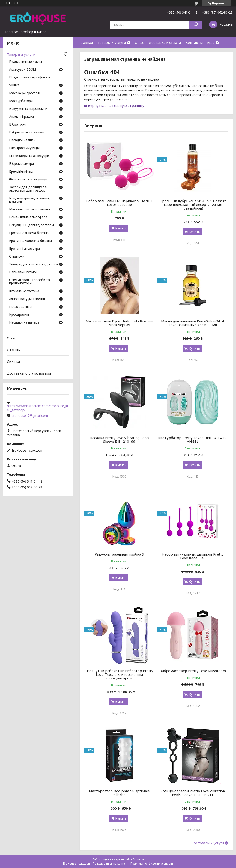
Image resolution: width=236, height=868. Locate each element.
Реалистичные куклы (26, 62)
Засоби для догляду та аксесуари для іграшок (28, 189)
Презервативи (20, 307)
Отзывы (14, 350)
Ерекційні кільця (22, 172)
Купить (121, 228)
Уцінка (14, 85)
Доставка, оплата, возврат (30, 373)
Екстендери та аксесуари (29, 156)
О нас (139, 42)
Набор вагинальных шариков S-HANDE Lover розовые (119, 203)
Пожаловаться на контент (110, 863)
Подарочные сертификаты (30, 78)
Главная (86, 42)
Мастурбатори (21, 101)
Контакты (194, 42)
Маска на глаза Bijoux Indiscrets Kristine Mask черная (119, 323)
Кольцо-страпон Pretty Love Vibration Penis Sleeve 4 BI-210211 (193, 793)
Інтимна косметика (24, 291)
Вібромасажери (22, 164)
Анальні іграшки (22, 117)
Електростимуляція (24, 148)
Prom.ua (138, 859)
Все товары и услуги (208, 843)
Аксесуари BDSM (23, 70)
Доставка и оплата (165, 42)
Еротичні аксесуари (25, 249)
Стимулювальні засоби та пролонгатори (29, 282)
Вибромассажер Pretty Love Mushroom (193, 671)
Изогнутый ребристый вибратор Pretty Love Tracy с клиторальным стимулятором (119, 674)
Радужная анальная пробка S (119, 554)
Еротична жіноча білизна (29, 233)
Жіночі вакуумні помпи (27, 299)
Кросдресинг (19, 315)
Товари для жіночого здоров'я (34, 264)
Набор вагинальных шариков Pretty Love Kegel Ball (193, 556)
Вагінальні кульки (23, 272)
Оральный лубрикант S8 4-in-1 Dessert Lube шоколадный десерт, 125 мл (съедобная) (193, 204)
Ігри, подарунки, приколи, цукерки (29, 200)
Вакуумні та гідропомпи (28, 109)
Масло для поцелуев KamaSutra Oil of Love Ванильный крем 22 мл (193, 323)
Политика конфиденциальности (152, 863)
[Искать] (196, 25)
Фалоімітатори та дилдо (29, 180)
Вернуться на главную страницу (116, 105)
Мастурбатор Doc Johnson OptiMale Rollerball (119, 793)
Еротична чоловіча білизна (31, 241)
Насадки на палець (24, 323)
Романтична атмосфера (28, 217)
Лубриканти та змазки (27, 132)
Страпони (17, 257)
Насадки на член (22, 140)
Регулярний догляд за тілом (32, 225)
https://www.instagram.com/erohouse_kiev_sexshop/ (37, 408)
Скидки (13, 361)
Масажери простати (25, 93)
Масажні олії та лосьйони (29, 210)
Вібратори (17, 125)
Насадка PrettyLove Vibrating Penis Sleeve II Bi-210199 (119, 439)
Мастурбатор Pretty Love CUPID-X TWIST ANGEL (193, 439)
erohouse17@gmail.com (30, 416)
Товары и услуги (112, 42)
